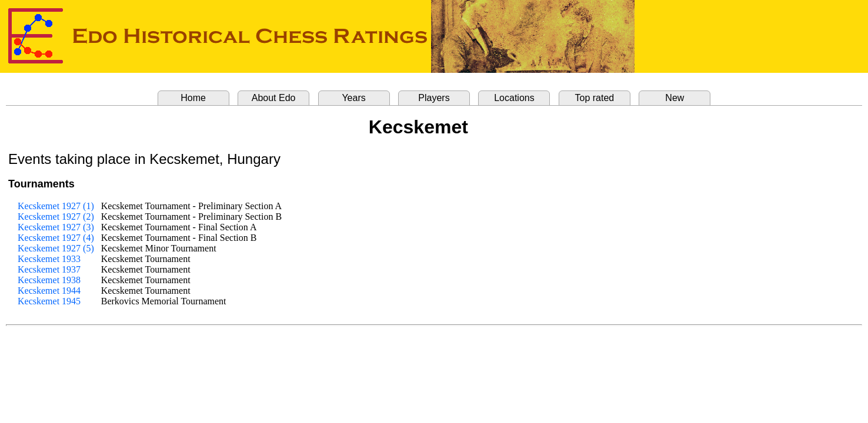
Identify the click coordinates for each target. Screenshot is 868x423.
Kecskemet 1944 (49, 291)
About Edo (274, 98)
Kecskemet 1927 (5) (56, 248)
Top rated (595, 98)
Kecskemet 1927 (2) (56, 216)
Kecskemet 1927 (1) (56, 206)
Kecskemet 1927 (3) (56, 227)
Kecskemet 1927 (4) (56, 238)
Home (193, 98)
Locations (514, 98)
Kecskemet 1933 (49, 259)
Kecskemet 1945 (49, 301)
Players (434, 98)
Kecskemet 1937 (49, 269)
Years (353, 98)
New (675, 98)
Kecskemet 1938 (49, 280)
